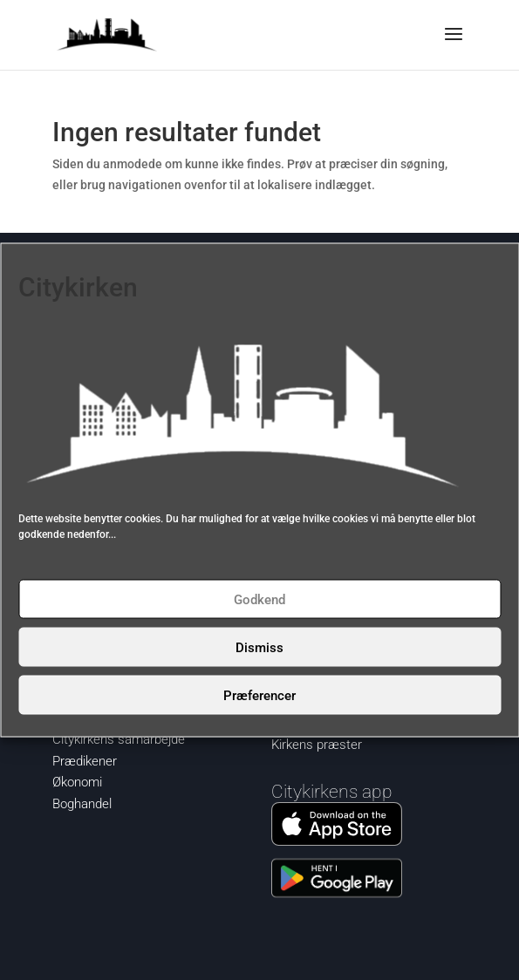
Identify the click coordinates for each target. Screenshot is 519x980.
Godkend (259, 599)
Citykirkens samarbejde (119, 739)
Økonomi (77, 782)
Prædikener (85, 761)
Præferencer (259, 695)
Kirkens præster (317, 745)
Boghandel (82, 804)
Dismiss (259, 647)
